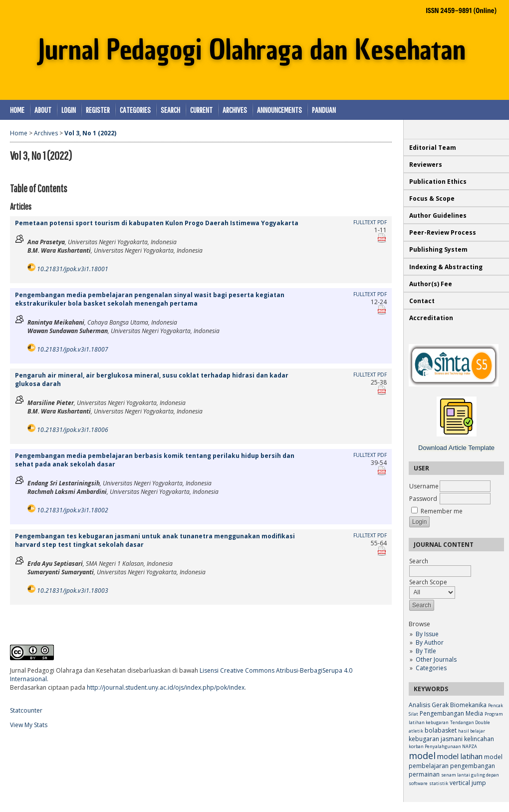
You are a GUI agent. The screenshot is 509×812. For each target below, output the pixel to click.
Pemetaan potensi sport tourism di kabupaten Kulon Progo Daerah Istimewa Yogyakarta (157, 223)
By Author (430, 642)
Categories (431, 668)
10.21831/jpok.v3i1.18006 (73, 430)
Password (423, 499)
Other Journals (436, 659)
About (43, 110)
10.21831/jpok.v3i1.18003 (73, 591)
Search (170, 110)
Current (201, 110)
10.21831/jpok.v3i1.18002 (73, 510)
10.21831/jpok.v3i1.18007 (73, 349)
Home (17, 110)
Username (424, 486)
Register (98, 110)
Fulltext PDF (370, 222)
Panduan (324, 110)
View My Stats (29, 725)
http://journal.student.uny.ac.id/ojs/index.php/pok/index (166, 687)
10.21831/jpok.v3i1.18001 (73, 269)
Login (69, 110)
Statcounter (26, 710)
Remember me (442, 511)
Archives (235, 110)
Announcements (279, 110)
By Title (426, 651)
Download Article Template (456, 448)
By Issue (427, 634)
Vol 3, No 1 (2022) (90, 133)
